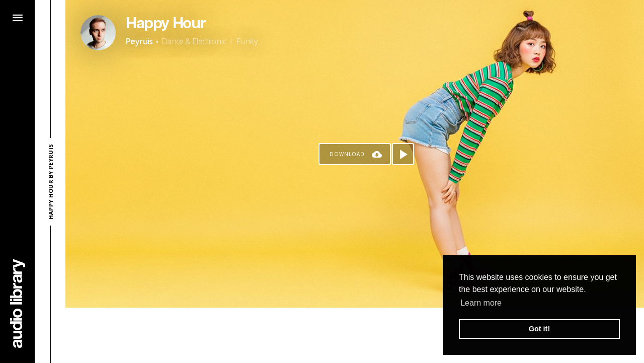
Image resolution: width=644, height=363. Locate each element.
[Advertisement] (355, 335)
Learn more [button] (481, 303)
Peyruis (139, 41)
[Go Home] (18, 303)
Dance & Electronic (194, 41)
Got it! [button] (539, 329)
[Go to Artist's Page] (98, 33)
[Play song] (403, 154)
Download (347, 154)
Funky (247, 41)
